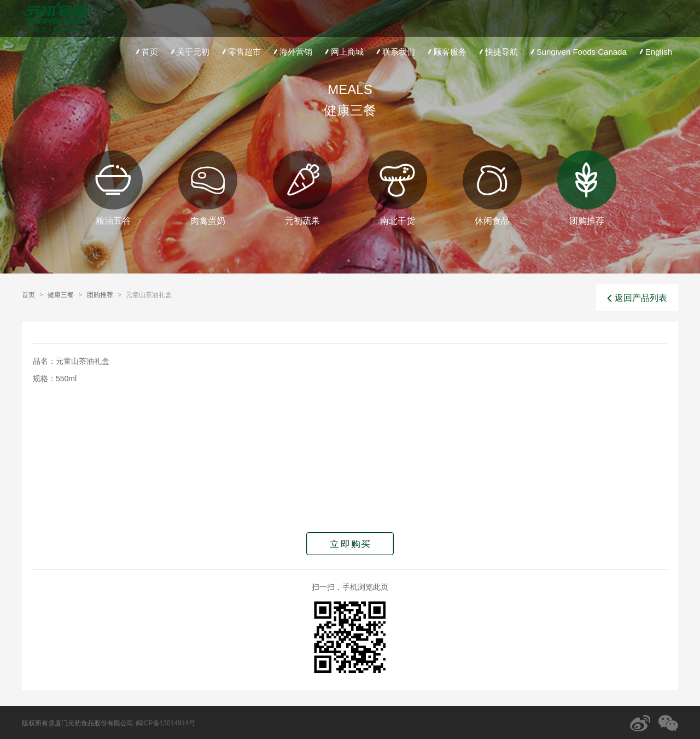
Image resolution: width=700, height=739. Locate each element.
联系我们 (395, 52)
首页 (146, 52)
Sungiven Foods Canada (577, 52)
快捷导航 (497, 52)
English (655, 52)
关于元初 (189, 52)
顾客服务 (446, 52)
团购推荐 (100, 295)
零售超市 (240, 52)
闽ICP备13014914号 (165, 723)
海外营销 (292, 52)
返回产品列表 (637, 298)
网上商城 (343, 52)
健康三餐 (61, 295)
